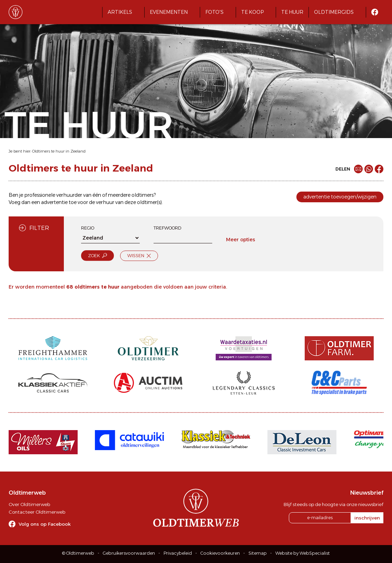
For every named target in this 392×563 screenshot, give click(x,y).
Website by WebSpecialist (303, 553)
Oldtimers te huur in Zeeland (59, 151)
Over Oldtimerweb (29, 504)
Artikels (120, 12)
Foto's (214, 12)
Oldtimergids (334, 12)
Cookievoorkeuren (220, 553)
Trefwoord (167, 228)
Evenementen (169, 12)
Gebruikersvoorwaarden (129, 553)
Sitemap (258, 553)
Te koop (252, 12)
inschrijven (367, 518)
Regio (88, 228)
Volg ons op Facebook (45, 524)
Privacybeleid (178, 553)
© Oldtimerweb (78, 553)
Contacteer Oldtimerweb (37, 512)
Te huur (292, 12)
